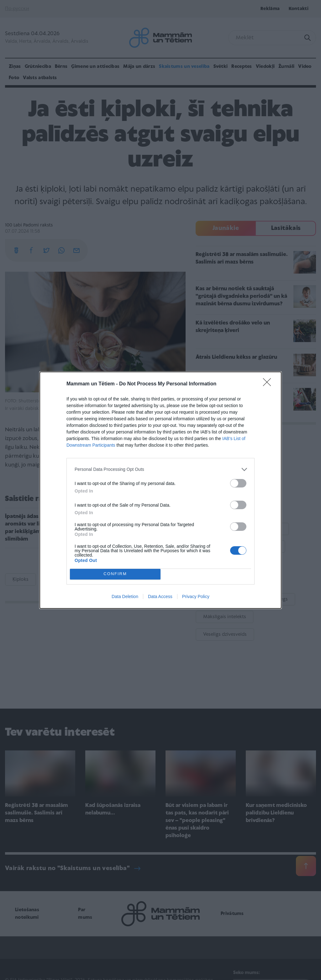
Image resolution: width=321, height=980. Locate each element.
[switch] (238, 483)
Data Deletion (125, 596)
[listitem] (160, 469)
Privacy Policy (196, 596)
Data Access (160, 596)
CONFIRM (115, 574)
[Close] (269, 384)
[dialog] (160, 490)
